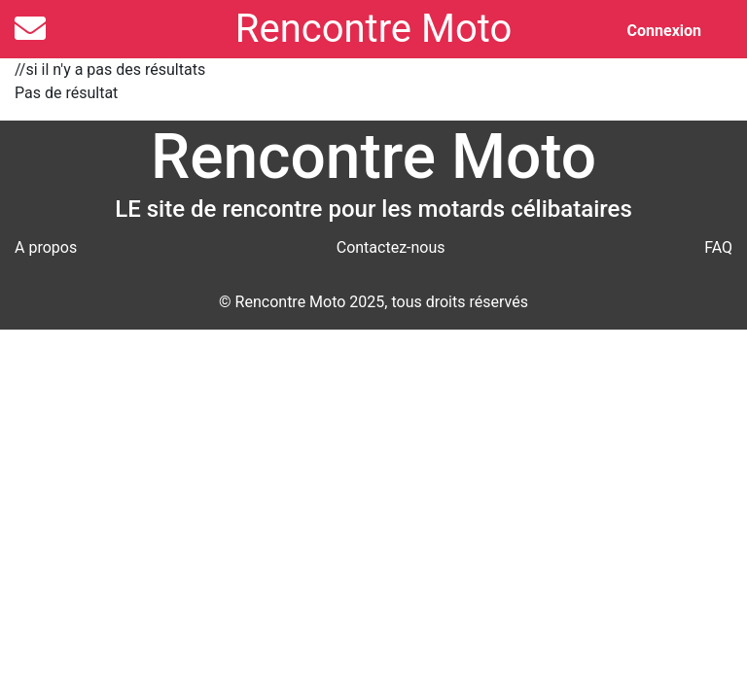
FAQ (718, 247)
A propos (46, 247)
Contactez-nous (391, 247)
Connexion (664, 31)
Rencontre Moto (373, 29)
